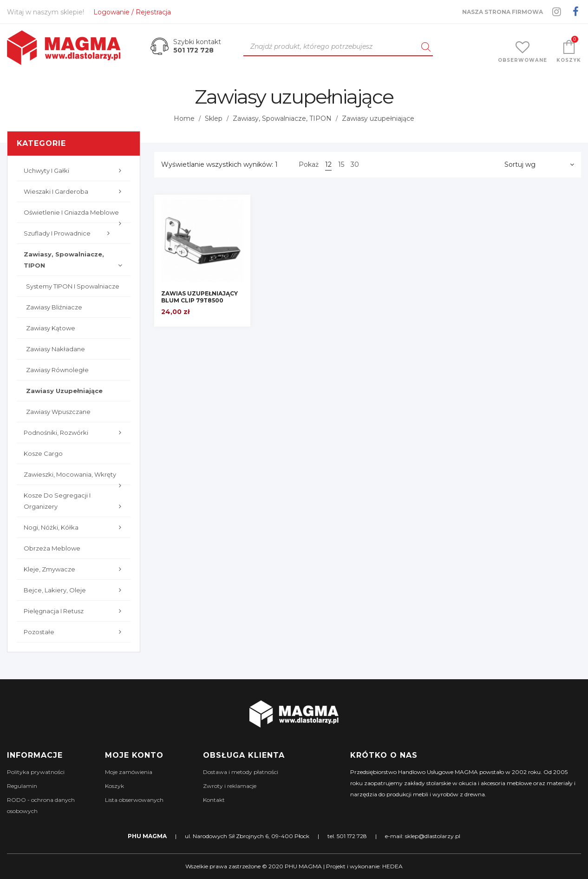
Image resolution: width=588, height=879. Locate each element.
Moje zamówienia (129, 772)
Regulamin (22, 786)
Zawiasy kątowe (51, 328)
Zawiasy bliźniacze (54, 307)
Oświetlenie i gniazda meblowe (75, 216)
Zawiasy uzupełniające (64, 391)
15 (341, 164)
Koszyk (114, 786)
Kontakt (214, 800)
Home (184, 118)
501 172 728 (193, 50)
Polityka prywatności (36, 772)
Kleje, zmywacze (75, 569)
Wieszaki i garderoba (75, 191)
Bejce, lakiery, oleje (75, 590)
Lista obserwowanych (134, 800)
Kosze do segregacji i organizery (75, 502)
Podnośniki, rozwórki (75, 433)
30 (355, 164)
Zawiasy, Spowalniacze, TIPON (282, 118)
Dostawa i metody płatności (241, 772)
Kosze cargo (43, 453)
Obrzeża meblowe (52, 548)
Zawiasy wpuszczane (58, 412)
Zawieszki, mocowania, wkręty (75, 478)
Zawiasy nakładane (56, 349)
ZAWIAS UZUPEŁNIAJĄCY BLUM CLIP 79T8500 (199, 297)
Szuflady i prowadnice (69, 233)
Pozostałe (75, 632)
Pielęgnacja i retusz (75, 611)
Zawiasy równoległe (57, 370)
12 (328, 164)
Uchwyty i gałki (75, 171)
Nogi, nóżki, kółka (75, 527)
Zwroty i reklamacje (230, 786)
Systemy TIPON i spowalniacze (73, 286)
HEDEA (392, 866)
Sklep (214, 118)
